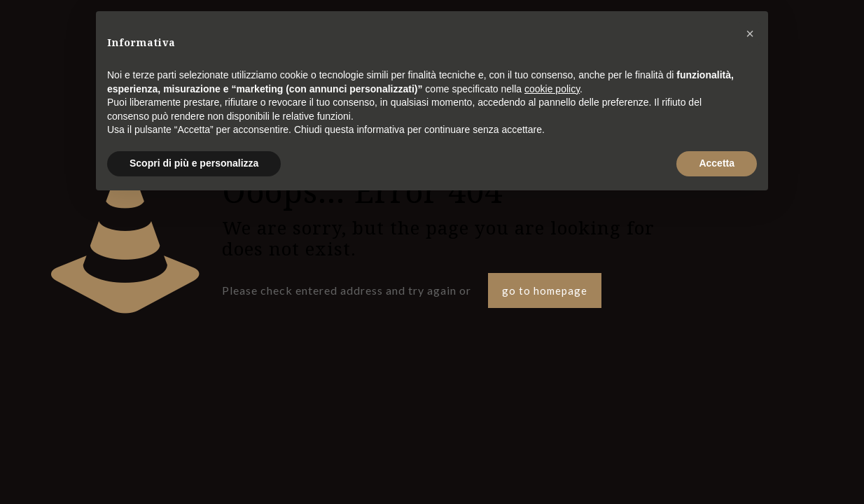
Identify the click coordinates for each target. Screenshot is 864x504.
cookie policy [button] (552, 89)
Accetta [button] (717, 163)
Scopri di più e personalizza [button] (194, 163)
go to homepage (545, 290)
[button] (750, 34)
